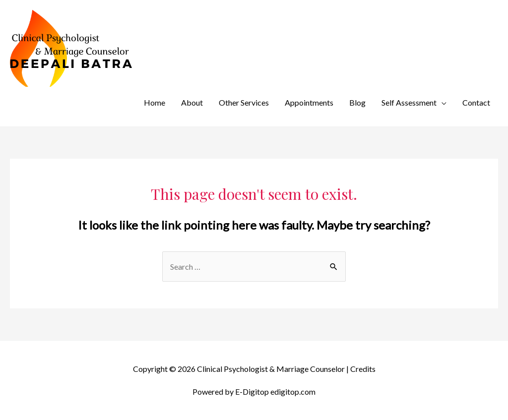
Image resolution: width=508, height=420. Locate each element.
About (192, 102)
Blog (357, 102)
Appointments (309, 102)
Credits (363, 369)
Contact (476, 102)
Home (155, 102)
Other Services (244, 102)
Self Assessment (409, 102)
